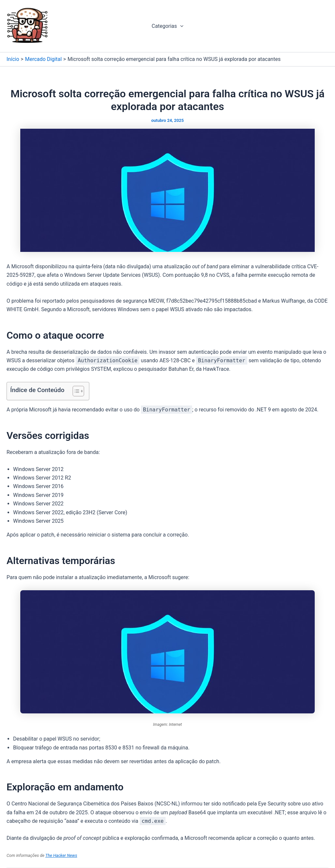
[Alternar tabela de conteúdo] (75, 391)
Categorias (168, 26)
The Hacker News (61, 855)
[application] (180, 26)
